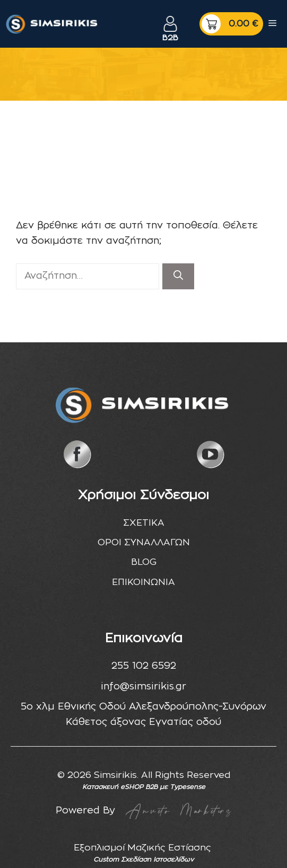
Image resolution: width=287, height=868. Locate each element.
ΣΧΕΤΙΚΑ (144, 523)
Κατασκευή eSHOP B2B (120, 787)
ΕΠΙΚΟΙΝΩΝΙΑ (144, 582)
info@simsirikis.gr (144, 687)
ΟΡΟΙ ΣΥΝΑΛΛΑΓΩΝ (144, 542)
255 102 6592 (144, 666)
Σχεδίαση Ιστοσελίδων (157, 860)
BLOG (144, 562)
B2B (170, 38)
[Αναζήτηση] (178, 276)
